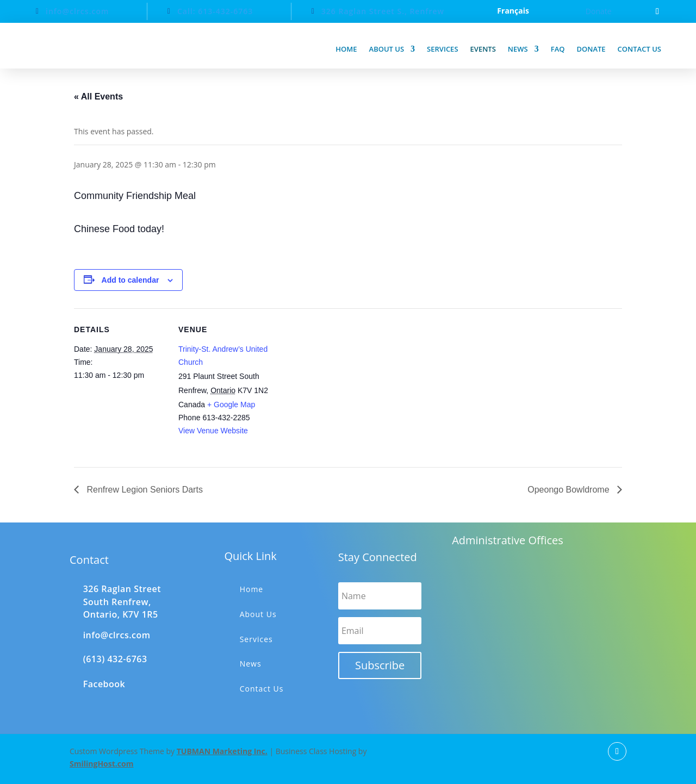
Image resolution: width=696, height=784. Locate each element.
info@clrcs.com (77, 11)
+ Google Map (231, 405)
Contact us (639, 49)
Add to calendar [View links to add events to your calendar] (130, 280)
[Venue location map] (340, 384)
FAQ (558, 49)
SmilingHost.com (101, 764)
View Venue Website (213, 431)
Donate (599, 11)
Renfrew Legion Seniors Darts (144, 490)
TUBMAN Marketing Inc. (222, 751)
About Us (258, 614)
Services (442, 49)
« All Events (98, 97)
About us (387, 49)
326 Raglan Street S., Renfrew (383, 11)
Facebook (104, 684)
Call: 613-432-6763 (215, 11)
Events (483, 49)
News (518, 49)
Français (513, 11)
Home (346, 49)
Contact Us (262, 689)
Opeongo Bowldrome (570, 490)
